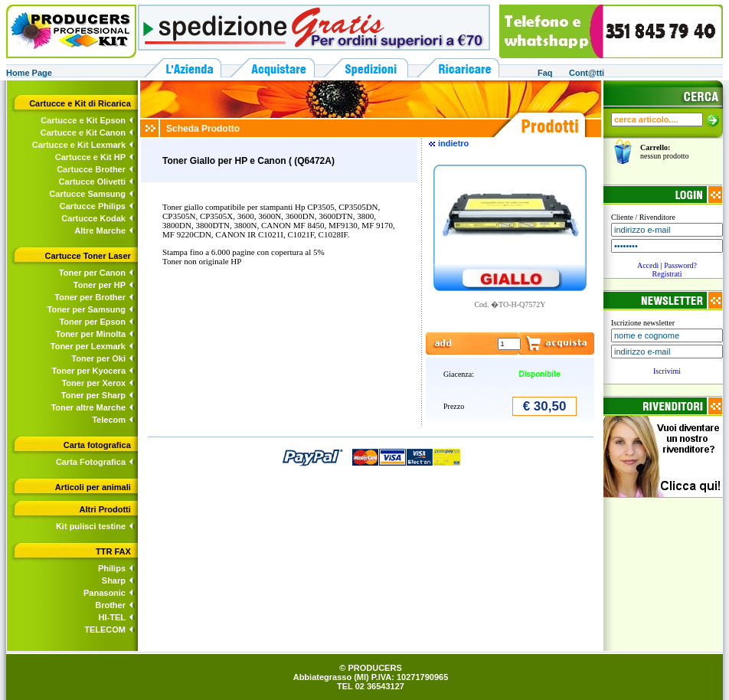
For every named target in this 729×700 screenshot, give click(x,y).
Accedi (648, 265)
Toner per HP (100, 285)
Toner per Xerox (93, 383)
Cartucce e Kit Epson (83, 120)
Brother (110, 605)
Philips (112, 568)
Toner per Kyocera (89, 371)
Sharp (114, 581)
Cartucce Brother (91, 169)
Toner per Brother (90, 297)
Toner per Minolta (91, 334)
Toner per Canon (92, 273)
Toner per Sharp (93, 395)
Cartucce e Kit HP (90, 157)
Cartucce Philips (93, 206)
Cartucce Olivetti (92, 182)
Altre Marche (100, 231)
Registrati (667, 274)
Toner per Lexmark (88, 346)
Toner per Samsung (87, 309)
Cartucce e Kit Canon (83, 132)
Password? (680, 265)
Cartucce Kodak (93, 218)
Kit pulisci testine (91, 526)
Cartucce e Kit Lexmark (79, 145)
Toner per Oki (98, 358)
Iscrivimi (667, 371)
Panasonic (105, 593)
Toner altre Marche (88, 407)
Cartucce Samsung (87, 194)
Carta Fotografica (91, 462)
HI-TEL (112, 617)
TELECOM (105, 630)
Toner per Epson (92, 322)
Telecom (109, 420)
